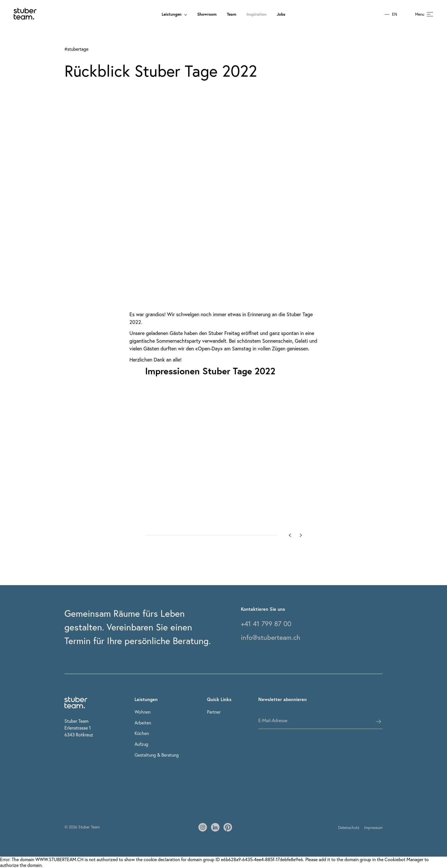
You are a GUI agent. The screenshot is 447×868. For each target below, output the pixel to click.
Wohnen (143, 712)
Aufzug (141, 744)
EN (395, 14)
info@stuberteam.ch (271, 637)
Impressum (373, 827)
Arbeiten (143, 723)
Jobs (281, 14)
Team (232, 14)
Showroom (207, 14)
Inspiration (257, 14)
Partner (214, 712)
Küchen (142, 733)
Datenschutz (349, 827)
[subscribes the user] (378, 722)
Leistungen (174, 14)
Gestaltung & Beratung (157, 755)
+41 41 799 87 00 (266, 624)
